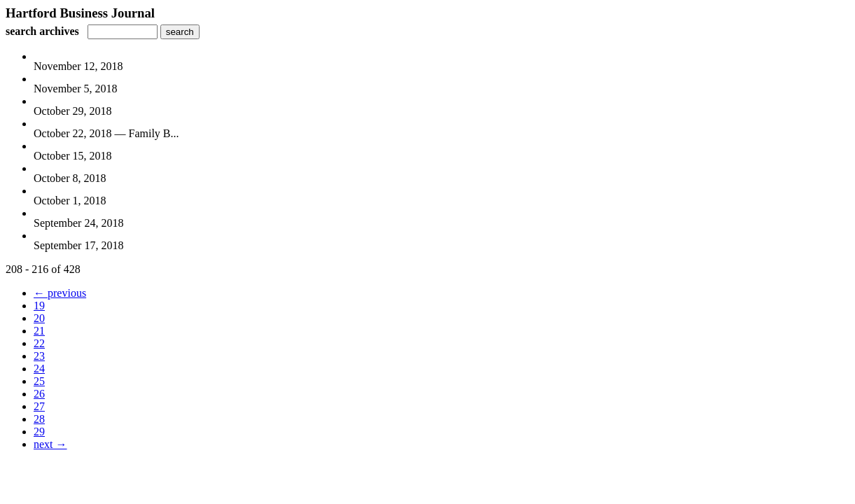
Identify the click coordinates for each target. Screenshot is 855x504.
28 (39, 419)
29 (39, 432)
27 (39, 406)
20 (39, 318)
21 (39, 331)
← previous (60, 293)
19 (39, 306)
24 (39, 369)
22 (39, 343)
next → (50, 444)
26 (39, 394)
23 (39, 356)
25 (39, 381)
